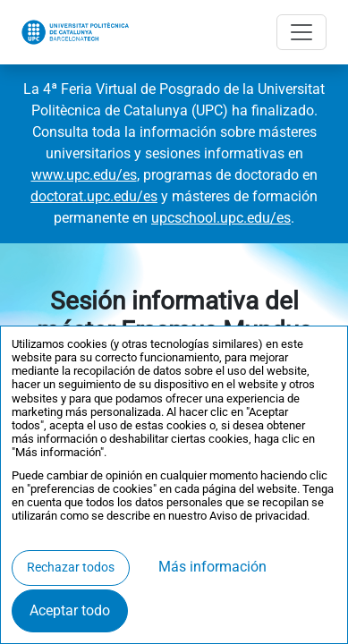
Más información (212, 567)
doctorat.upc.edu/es (94, 196)
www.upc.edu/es (84, 175)
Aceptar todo (70, 610)
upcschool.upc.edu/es (221, 218)
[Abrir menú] (301, 32)
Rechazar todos (71, 568)
